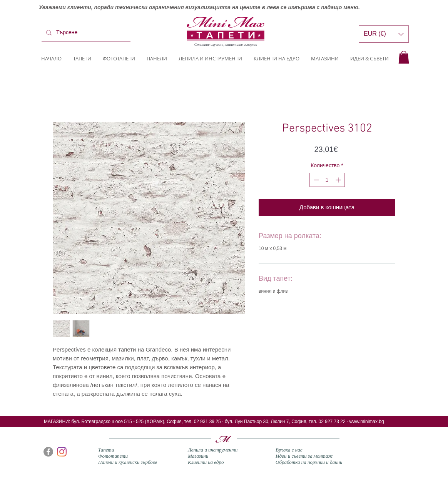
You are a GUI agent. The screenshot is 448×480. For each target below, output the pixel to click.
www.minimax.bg (367, 422)
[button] (404, 57)
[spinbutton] (327, 180)
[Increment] (339, 180)
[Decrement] (315, 180)
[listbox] (384, 34)
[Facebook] (48, 452)
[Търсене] (85, 33)
